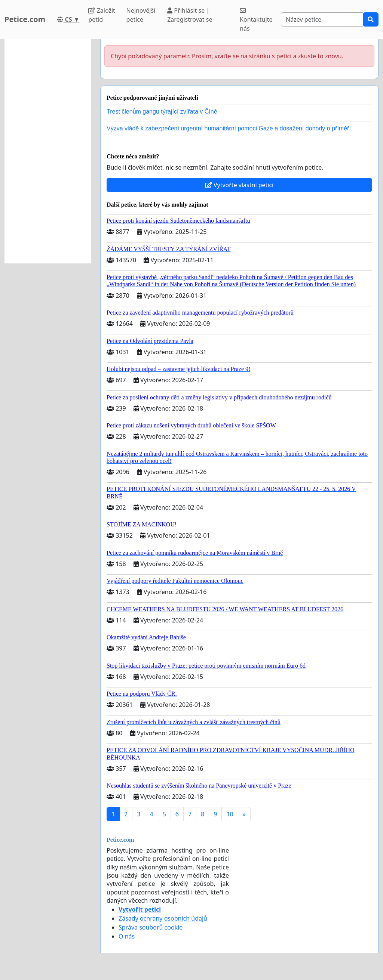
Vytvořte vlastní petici (240, 185)
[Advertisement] (48, 151)
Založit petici (102, 15)
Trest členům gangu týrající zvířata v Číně (162, 112)
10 (230, 814)
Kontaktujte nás (256, 20)
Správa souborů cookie (151, 927)
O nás (127, 936)
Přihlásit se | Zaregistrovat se (190, 15)
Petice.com (25, 19)
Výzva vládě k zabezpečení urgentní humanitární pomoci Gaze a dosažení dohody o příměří (229, 128)
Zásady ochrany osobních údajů (163, 918)
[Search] (322, 19)
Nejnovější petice (141, 15)
